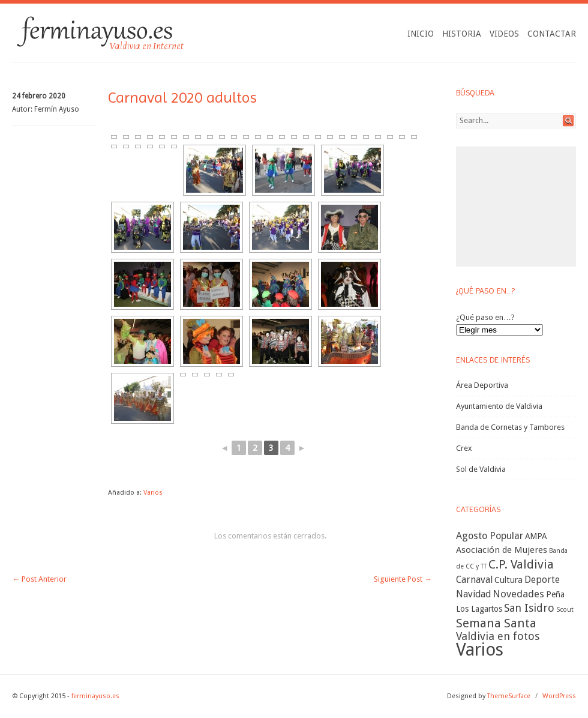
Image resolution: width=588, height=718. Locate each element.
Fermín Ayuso (57, 109)
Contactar (552, 34)
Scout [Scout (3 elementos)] (565, 610)
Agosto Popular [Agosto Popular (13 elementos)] (490, 536)
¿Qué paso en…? (485, 317)
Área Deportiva (482, 385)
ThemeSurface (509, 696)
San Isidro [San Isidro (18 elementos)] (529, 608)
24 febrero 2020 (39, 96)
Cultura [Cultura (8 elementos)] (508, 580)
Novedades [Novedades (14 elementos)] (518, 594)
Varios (153, 493)
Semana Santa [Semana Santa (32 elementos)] (496, 623)
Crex (464, 448)
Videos (504, 34)
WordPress (559, 696)
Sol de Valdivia (481, 469)
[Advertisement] (516, 207)
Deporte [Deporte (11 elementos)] (542, 580)
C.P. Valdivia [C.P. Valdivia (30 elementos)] (521, 564)
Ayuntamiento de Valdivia (499, 406)
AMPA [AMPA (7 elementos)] (536, 536)
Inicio (421, 34)
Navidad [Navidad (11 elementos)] (473, 594)
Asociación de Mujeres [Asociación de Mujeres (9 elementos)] (502, 550)
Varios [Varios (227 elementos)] (480, 650)
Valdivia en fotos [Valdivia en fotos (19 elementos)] (498, 636)
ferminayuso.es (95, 696)
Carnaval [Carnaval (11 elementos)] (474, 580)
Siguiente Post (403, 579)
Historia (462, 34)
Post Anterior (39, 579)
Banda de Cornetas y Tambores (510, 427)
